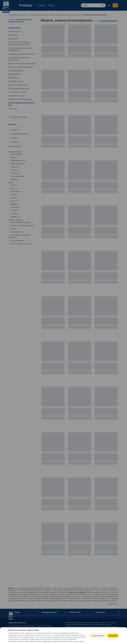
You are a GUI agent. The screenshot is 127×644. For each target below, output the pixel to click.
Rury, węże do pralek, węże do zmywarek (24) (19, 59)
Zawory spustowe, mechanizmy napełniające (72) (20, 49)
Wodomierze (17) (15, 31)
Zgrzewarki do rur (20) (17, 96)
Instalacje (24, 15)
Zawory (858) (13, 39)
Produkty (27, 5)
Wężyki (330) (13, 35)
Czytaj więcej (114, 604)
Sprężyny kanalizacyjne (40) (19, 89)
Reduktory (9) (13, 78)
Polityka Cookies (89, 635)
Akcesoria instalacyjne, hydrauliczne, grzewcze (66, 15)
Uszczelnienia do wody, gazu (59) (20, 99)
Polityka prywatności (91, 632)
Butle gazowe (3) (14, 74)
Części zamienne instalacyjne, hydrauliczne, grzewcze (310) (19, 43)
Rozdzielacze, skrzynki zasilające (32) (22, 54)
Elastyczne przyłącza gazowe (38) (20, 67)
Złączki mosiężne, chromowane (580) (22, 64)
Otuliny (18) (13, 109)
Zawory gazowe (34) (16, 71)
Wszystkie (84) (14, 28)
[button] (109, 5)
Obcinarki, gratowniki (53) (18, 85)
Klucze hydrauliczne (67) (17, 92)
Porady (51, 5)
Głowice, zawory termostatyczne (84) (21, 104)
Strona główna (13, 15)
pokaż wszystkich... (15, 146)
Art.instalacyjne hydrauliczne (39, 15)
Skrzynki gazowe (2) (16, 81)
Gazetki (42, 5)
